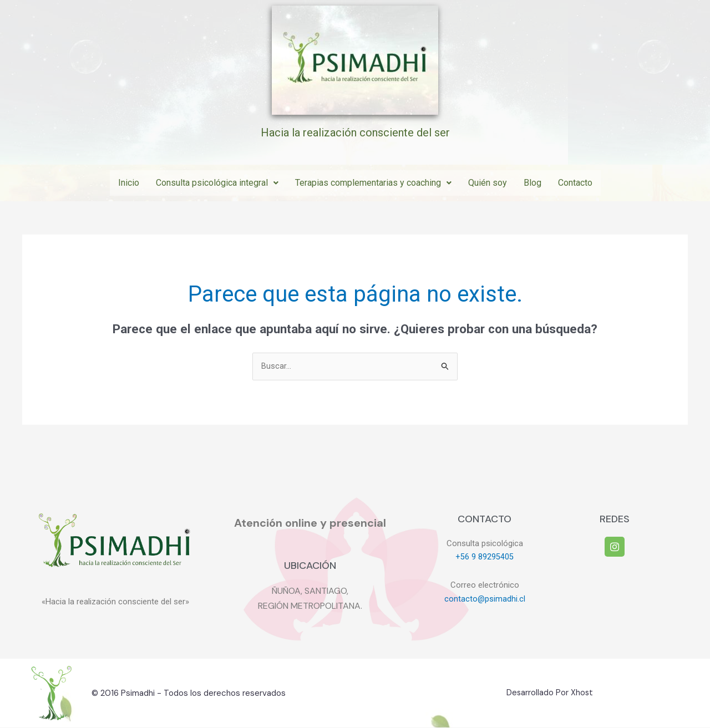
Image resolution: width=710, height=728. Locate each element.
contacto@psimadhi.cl (485, 599)
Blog (532, 183)
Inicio (129, 183)
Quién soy (488, 183)
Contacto (575, 183)
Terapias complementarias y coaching (373, 183)
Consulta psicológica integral (217, 183)
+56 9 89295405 (485, 557)
